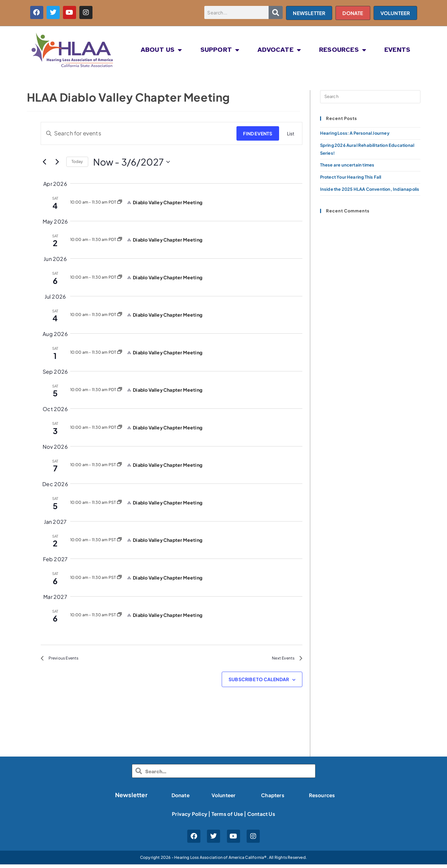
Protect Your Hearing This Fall (351, 177)
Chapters (273, 798)
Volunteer (224, 798)
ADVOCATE (279, 50)
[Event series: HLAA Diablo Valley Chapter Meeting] (120, 202)
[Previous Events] (45, 162)
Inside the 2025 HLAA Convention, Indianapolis (370, 189)
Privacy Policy (186, 817)
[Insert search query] (370, 97)
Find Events (258, 133)
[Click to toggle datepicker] (132, 162)
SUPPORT (220, 50)
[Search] (276, 12)
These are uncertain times (347, 165)
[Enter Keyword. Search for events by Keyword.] (137, 133)
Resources (322, 798)
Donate (180, 798)
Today (77, 161)
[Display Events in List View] (291, 133)
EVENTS (397, 50)
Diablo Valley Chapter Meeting (168, 202)
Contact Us (264, 817)
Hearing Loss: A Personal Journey (355, 133)
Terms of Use (227, 817)
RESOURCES (343, 50)
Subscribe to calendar (259, 682)
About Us (162, 50)
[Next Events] (57, 162)
